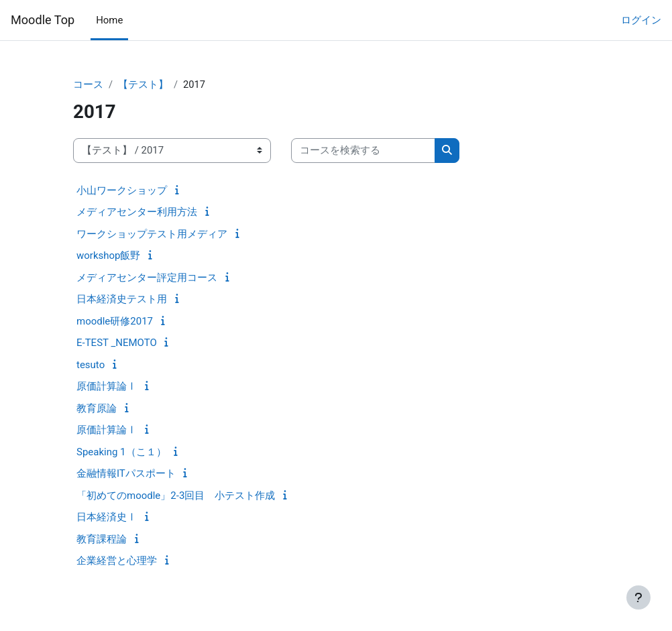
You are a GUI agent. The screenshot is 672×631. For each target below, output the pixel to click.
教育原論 (97, 408)
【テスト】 (143, 85)
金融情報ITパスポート (126, 473)
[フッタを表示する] (638, 597)
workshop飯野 (109, 255)
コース (88, 85)
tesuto (91, 365)
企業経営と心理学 (117, 561)
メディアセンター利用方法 (137, 212)
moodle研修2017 (115, 321)
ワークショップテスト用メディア (152, 234)
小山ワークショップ (122, 190)
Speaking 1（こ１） (121, 452)
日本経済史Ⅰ (107, 517)
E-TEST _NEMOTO (117, 343)
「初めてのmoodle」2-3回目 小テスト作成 (176, 496)
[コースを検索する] (363, 151)
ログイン (641, 20)
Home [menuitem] (109, 20)
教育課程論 (102, 539)
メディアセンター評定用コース (147, 278)
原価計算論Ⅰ (107, 386)
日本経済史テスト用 (122, 299)
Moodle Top (43, 20)
